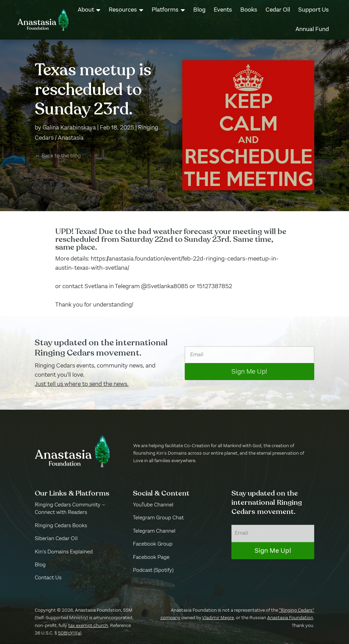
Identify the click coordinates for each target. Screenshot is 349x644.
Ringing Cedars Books (61, 526)
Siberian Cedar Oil (56, 539)
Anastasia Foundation (290, 618)
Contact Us (48, 578)
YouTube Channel (153, 505)
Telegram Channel (154, 531)
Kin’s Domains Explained (64, 552)
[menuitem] (89, 10)
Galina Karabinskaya (69, 128)
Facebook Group (153, 544)
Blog (40, 565)
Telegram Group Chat (158, 518)
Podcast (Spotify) (153, 570)
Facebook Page (151, 557)
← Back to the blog (58, 156)
